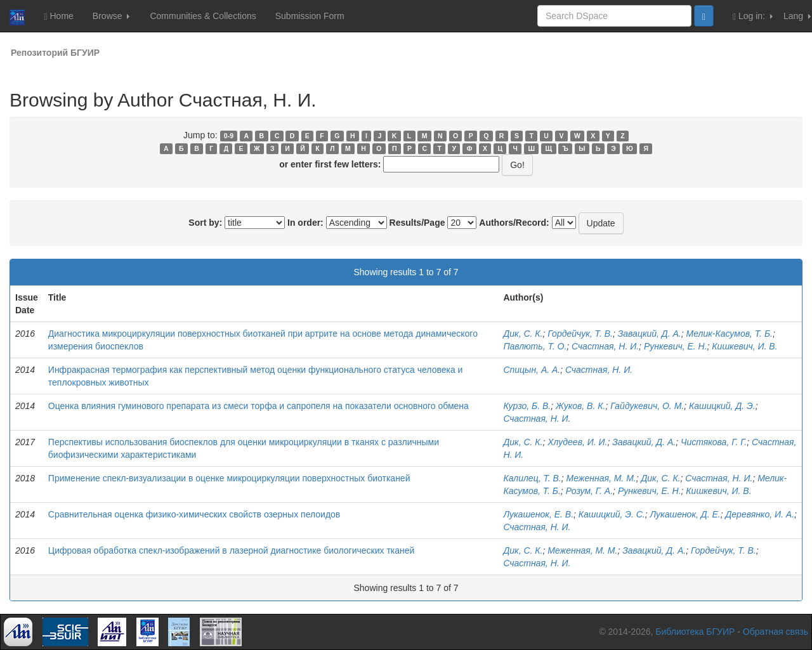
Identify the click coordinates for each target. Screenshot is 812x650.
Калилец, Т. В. (532, 478)
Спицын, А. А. (532, 370)
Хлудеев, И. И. (577, 442)
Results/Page (417, 223)
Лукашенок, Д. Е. (685, 514)
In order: (305, 223)
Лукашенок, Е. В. (538, 514)
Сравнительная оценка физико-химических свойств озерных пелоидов (194, 514)
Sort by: (205, 223)
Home (58, 16)
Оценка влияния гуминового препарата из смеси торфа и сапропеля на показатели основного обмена (259, 406)
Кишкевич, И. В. (744, 346)
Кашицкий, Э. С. (612, 514)
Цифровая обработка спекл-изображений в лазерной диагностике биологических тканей (232, 550)
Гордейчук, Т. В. (580, 334)
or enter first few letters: (330, 164)
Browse (111, 16)
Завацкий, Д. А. (650, 334)
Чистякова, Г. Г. (714, 442)
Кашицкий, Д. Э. (722, 406)
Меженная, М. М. (601, 478)
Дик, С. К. (523, 334)
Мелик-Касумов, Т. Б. (730, 334)
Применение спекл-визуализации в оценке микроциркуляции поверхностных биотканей (229, 478)
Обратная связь (776, 632)
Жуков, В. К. (580, 406)
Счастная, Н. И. (605, 346)
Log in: (753, 16)
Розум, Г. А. (589, 491)
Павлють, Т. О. (535, 346)
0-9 (229, 136)
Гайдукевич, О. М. (647, 406)
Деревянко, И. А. (760, 514)
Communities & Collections (203, 16)
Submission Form (310, 16)
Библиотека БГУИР (695, 632)
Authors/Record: (514, 223)
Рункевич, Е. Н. (676, 346)
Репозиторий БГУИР (55, 53)
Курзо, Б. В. (527, 406)
